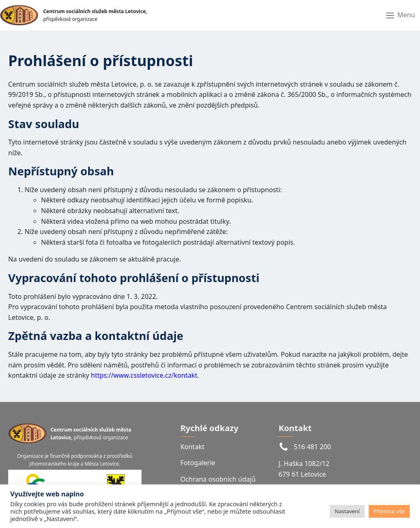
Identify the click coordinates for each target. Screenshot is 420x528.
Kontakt (193, 447)
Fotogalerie (198, 463)
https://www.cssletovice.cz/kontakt (144, 375)
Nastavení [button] (347, 511)
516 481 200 (312, 447)
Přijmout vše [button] (389, 511)
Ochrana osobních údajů (218, 479)
